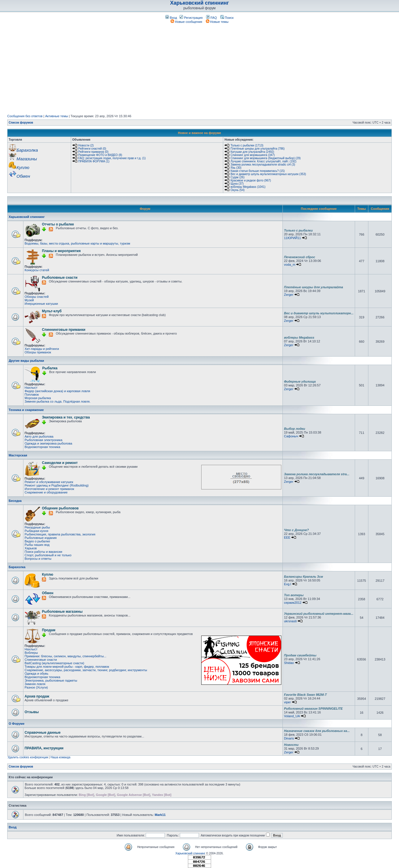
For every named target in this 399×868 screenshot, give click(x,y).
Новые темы (217, 22)
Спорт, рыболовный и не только (48, 555)
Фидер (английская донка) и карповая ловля (57, 391)
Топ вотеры (294, 595)
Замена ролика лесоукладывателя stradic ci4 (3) (263, 165)
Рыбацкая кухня (36, 531)
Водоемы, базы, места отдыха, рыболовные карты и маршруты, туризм (77, 243)
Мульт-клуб (52, 311)
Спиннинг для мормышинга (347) (253, 155)
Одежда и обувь (36, 674)
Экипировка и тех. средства (66, 417)
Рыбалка (50, 368)
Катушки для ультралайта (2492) (252, 152)
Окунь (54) (238, 190)
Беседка (15, 501)
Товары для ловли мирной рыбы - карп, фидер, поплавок (67, 667)
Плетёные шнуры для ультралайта (313, 287)
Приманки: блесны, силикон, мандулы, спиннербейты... (65, 656)
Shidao (289, 663)
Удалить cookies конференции (28, 757)
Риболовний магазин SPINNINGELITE (313, 709)
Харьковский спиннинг (199, 3)
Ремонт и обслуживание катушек (49, 482)
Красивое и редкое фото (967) (251, 180)
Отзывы (32, 712)
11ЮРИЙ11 (292, 238)
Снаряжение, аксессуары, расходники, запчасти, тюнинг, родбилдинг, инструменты (86, 670)
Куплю (48, 575)
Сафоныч (291, 436)
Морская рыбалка (38, 398)
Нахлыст (31, 388)
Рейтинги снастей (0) (92, 149)
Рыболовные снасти (60, 278)
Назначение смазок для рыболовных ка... (317, 731)
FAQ (211, 18)
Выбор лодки (294, 429)
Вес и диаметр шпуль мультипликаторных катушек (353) (268, 174)
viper (287, 702)
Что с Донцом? (296, 530)
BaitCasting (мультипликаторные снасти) (54, 663)
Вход (171, 18)
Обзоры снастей (37, 297)
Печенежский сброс (300, 257)
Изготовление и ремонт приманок (49, 489)
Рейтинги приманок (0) (93, 152)
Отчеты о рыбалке (58, 224)
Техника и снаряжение (26, 410)
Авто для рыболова (39, 436)
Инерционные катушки (41, 304)
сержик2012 (293, 603)
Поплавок (32, 394)
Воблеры (31, 653)
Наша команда (61, 757)
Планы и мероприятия (61, 251)
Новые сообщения (186, 22)
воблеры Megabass (299, 337)
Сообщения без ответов (25, 116)
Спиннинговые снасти (41, 660)
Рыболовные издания (41, 538)
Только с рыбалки (298, 230)
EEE (287, 537)
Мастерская (18, 455)
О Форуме (17, 724)
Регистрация (191, 18)
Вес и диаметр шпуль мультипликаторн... (319, 313)
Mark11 (160, 815)
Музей (29, 300)
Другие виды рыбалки (26, 361)
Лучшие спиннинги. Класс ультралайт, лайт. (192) (263, 161)
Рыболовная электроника (44, 440)
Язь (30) (236, 168)
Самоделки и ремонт (60, 463)
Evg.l (287, 584)
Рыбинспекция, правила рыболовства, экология (60, 534)
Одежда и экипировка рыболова (48, 443)
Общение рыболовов (60, 508)
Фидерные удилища (300, 381)
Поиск (227, 18)
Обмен (48, 593)
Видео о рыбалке (37, 541)
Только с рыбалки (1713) (247, 145)
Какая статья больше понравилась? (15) (257, 171)
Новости (291, 745)
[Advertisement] (199, 69)
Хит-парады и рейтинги (42, 349)
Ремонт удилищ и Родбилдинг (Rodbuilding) (57, 485)
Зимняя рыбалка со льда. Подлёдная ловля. (58, 401)
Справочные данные (43, 733)
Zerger (289, 295)
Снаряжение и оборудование (46, 492)
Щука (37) (237, 184)
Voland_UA (292, 716)
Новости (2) (86, 145)
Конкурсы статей (37, 270)
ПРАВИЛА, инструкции (44, 748)
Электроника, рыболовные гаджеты (51, 680)
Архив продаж (37, 696)
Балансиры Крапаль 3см (303, 577)
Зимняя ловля (35, 684)
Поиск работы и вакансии (43, 552)
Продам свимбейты (300, 655)
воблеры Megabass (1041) (248, 187)
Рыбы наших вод (37, 545)
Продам (49, 630)
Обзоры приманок (38, 352)
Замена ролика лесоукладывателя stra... (317, 474)
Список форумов (21, 123)
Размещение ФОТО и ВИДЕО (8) (100, 155)
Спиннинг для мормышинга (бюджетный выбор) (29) (266, 158)
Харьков (31, 548)
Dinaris (289, 738)
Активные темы (57, 116)
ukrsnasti (290, 621)
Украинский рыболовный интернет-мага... (319, 614)
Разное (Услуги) (36, 687)
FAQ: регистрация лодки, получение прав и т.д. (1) (112, 158)
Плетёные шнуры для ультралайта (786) (257, 149)
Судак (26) (237, 177)
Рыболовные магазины (62, 612)
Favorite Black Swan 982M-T (305, 695)
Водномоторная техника (42, 447)
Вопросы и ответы (38, 559)
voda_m (290, 265)
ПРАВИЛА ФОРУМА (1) (94, 161)
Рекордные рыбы (37, 527)
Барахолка (17, 567)
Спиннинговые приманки (64, 330)
